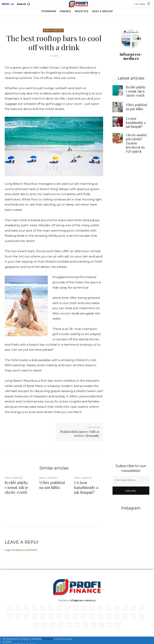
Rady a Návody (53, 30)
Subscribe (131, 491)
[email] (131, 480)
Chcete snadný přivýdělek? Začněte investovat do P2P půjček (137, 135)
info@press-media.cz (131, 56)
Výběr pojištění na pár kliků (51, 484)
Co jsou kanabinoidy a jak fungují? (137, 119)
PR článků (48, 636)
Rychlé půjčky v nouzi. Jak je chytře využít (134, 90)
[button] (24, 4)
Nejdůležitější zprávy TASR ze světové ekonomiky (80, 434)
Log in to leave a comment (21, 547)
